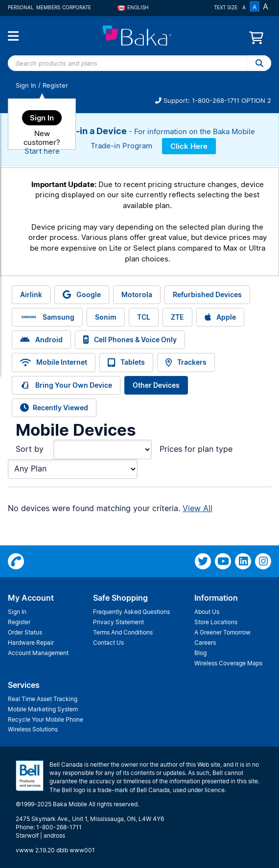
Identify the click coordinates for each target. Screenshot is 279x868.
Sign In (26, 85)
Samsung (47, 317)
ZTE (177, 317)
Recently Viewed (54, 408)
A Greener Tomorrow (222, 632)
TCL (144, 317)
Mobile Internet (54, 362)
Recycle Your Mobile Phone (46, 719)
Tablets (126, 362)
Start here (42, 151)
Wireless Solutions (33, 729)
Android (41, 340)
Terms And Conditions (123, 632)
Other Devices (156, 385)
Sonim (106, 317)
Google (82, 294)
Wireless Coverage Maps (228, 663)
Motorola (137, 294)
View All (198, 508)
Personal (21, 7)
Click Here (189, 146)
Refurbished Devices (207, 294)
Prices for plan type (196, 449)
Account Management (38, 653)
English (133, 7)
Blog (200, 653)
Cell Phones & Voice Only (130, 340)
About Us (207, 612)
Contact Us (108, 643)
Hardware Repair (31, 643)
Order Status (25, 632)
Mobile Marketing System (43, 709)
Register (55, 85)
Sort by (30, 449)
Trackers (186, 362)
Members (48, 7)
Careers (205, 643)
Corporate (77, 7)
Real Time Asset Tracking (43, 699)
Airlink (31, 294)
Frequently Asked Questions (131, 612)
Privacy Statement (118, 622)
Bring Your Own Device (66, 385)
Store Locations (216, 622)
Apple (220, 317)
